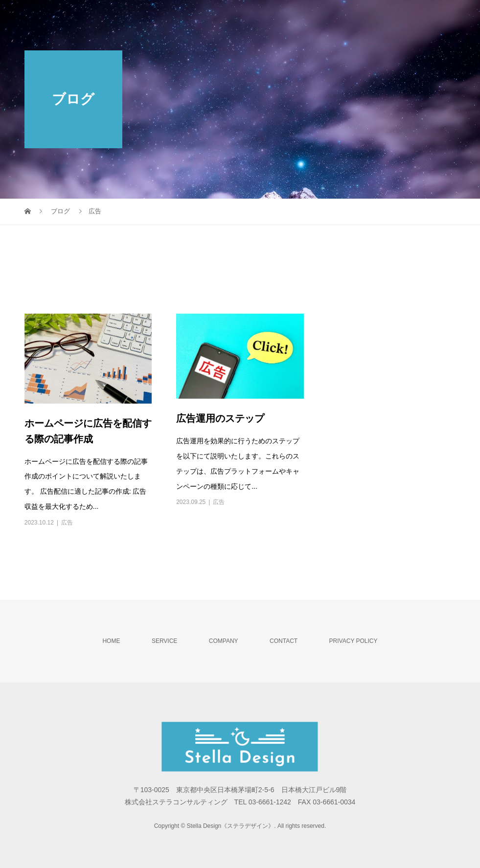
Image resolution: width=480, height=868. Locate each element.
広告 (67, 523)
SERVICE (164, 641)
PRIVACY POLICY (354, 641)
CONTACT (284, 641)
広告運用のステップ (220, 418)
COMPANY (224, 641)
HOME (111, 641)
